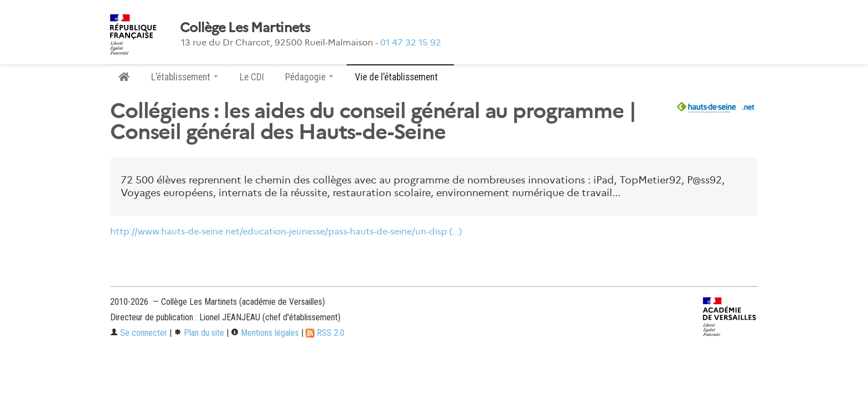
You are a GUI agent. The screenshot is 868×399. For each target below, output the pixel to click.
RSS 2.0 (325, 333)
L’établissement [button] (185, 77)
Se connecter (139, 333)
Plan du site (199, 333)
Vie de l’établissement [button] (400, 77)
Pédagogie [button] (309, 77)
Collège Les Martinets (245, 28)
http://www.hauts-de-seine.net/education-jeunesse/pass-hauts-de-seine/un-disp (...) (286, 231)
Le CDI (252, 77)
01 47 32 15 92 (411, 42)
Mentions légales (265, 333)
